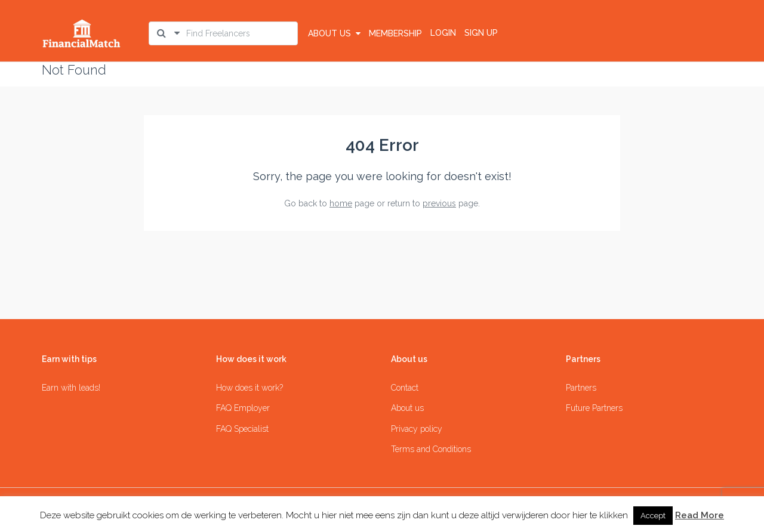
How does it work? (249, 388)
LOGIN (443, 33)
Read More (700, 515)
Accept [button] (653, 516)
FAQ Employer (243, 408)
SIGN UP (481, 33)
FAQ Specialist (242, 429)
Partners (581, 388)
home (341, 203)
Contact (405, 388)
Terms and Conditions (431, 449)
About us (334, 33)
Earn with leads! (71, 388)
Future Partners (594, 408)
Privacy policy (417, 429)
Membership (395, 33)
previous (439, 203)
